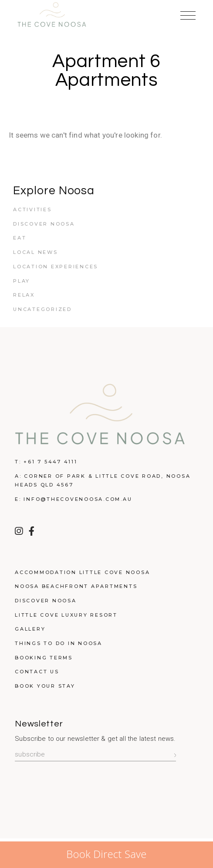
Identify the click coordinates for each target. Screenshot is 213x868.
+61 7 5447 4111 (50, 462)
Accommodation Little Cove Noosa (82, 572)
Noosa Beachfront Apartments (76, 586)
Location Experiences (56, 267)
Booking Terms (44, 658)
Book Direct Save (106, 854)
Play (22, 281)
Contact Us (37, 672)
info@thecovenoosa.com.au (78, 499)
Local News (35, 252)
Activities (32, 209)
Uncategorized (42, 309)
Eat (20, 238)
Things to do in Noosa (59, 643)
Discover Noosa (44, 224)
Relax (24, 295)
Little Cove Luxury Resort (66, 615)
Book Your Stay (45, 686)
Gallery (30, 629)
